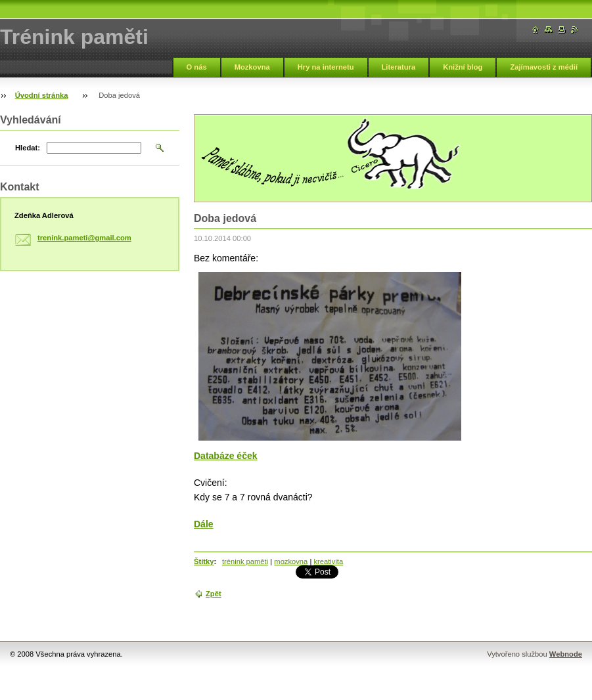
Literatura (399, 67)
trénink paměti (245, 561)
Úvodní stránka (42, 95)
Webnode (566, 654)
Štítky (204, 561)
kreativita (328, 561)
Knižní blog (463, 67)
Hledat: (28, 148)
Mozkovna (252, 67)
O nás (197, 67)
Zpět (214, 594)
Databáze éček (226, 456)
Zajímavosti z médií (544, 67)
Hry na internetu (326, 67)
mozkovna (291, 561)
